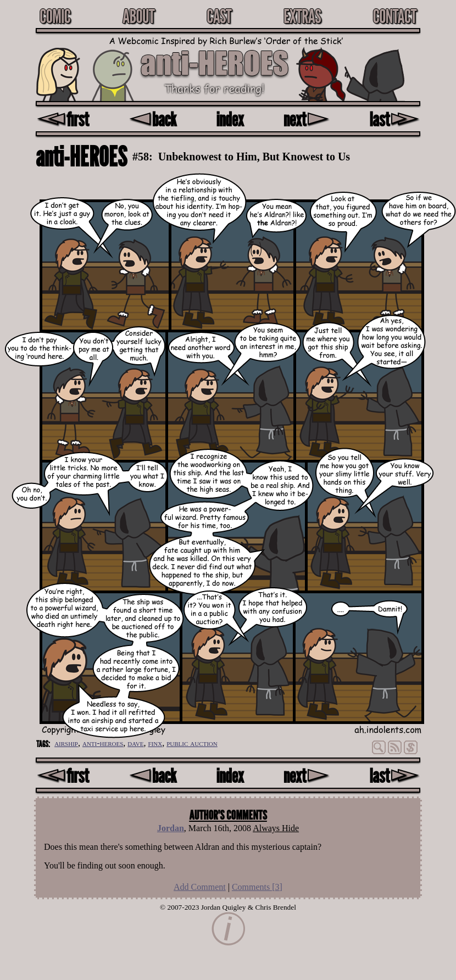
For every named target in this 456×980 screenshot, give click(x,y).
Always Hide (276, 828)
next (307, 119)
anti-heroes (103, 743)
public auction (192, 743)
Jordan (171, 828)
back (152, 119)
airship (66, 743)
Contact (394, 16)
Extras (302, 16)
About (138, 16)
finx (155, 743)
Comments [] (257, 887)
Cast (219, 16)
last (395, 119)
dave (135, 743)
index (230, 119)
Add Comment (200, 887)
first (63, 119)
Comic (55, 16)
